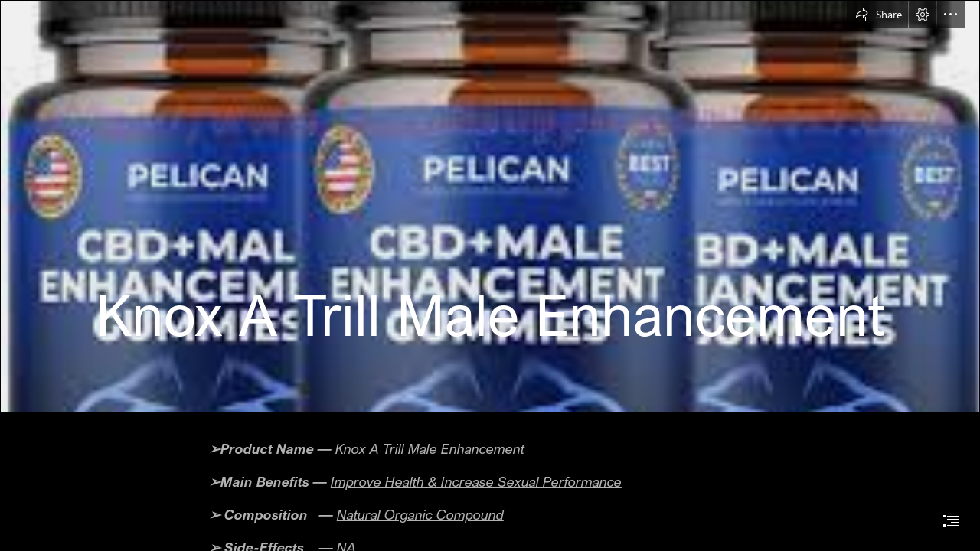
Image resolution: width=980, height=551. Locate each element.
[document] (490, 275)
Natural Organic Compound (420, 514)
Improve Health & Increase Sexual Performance (476, 481)
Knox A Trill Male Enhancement (428, 448)
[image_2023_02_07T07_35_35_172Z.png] (490, 207)
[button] (877, 15)
